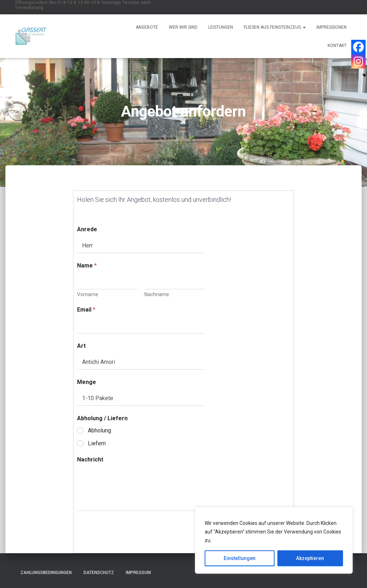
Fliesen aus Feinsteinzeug (275, 27)
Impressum (138, 573)
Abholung (99, 430)
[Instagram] (358, 61)
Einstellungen (240, 558)
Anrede (87, 229)
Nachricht (90, 459)
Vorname (88, 294)
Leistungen (221, 27)
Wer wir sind (183, 27)
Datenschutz (99, 573)
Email (86, 310)
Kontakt (337, 46)
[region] (274, 540)
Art (81, 346)
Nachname (157, 294)
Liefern (97, 443)
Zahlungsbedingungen (46, 573)
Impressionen (332, 27)
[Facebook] (358, 47)
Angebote (147, 27)
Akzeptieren (310, 558)
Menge (87, 382)
